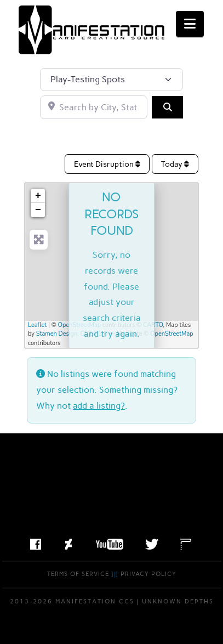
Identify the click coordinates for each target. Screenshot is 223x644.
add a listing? (99, 406)
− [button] (38, 210)
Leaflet (37, 325)
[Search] (167, 107)
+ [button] (38, 196)
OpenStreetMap (80, 325)
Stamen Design (57, 334)
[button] (190, 24)
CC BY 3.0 (94, 334)
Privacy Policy (148, 574)
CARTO (153, 325)
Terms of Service (78, 574)
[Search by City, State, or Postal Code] (94, 107)
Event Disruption (107, 164)
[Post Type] (112, 80)
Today (175, 164)
